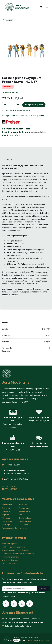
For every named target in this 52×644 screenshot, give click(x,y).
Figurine (6, 515)
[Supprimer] (5, 105)
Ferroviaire (7, 505)
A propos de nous (10, 560)
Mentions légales (9, 544)
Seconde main (25, 521)
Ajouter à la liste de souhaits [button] (16, 111)
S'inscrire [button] (43, 589)
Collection (24, 525)
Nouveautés (24, 505)
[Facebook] (6, 604)
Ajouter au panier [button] (34, 105)
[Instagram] (14, 604)
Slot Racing (7, 521)
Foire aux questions (11, 557)
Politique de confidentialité (14, 547)
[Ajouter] (18, 105)
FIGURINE (7, 20)
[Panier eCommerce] (40, 7)
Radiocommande (9, 528)
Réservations (25, 511)
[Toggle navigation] (47, 7)
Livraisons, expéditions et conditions (18, 553)
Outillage (6, 525)
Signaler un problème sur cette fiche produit (23, 115)
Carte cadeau (25, 518)
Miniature (6, 518)
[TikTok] (30, 604)
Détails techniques (11, 92)
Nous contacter (9, 563)
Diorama (6, 508)
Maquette (6, 511)
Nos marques (25, 528)
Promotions (24, 508)
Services (23, 515)
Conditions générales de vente (16, 550)
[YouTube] (22, 604)
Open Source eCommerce (38, 640)
